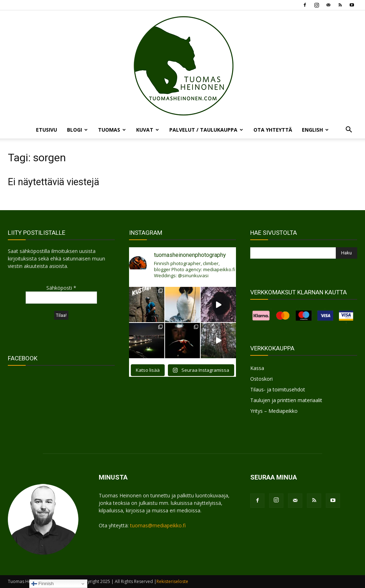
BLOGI (77, 130)
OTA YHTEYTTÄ (273, 130)
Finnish (43, 584)
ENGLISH (315, 130)
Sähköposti (61, 288)
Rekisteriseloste (172, 581)
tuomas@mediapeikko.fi (158, 525)
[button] (349, 130)
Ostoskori (261, 379)
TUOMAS (112, 130)
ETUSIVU (47, 130)
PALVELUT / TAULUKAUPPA (206, 130)
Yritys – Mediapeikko (274, 411)
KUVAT (148, 130)
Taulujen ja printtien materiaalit (286, 400)
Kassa (257, 368)
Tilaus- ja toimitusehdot (278, 389)
